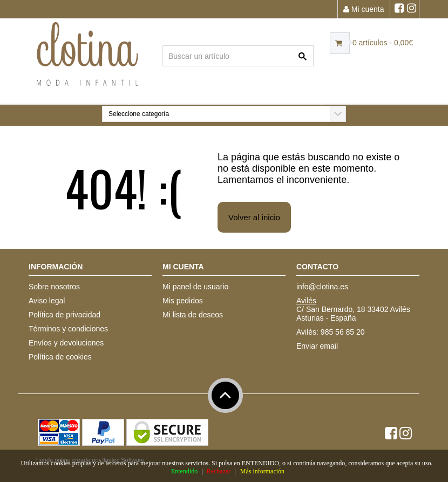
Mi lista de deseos (193, 315)
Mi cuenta (364, 9)
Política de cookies (60, 357)
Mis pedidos (183, 301)
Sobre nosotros (54, 287)
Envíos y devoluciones (66, 343)
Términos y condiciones (68, 329)
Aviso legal (47, 301)
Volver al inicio (254, 217)
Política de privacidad (65, 315)
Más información (262, 471)
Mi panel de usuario (195, 287)
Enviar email (317, 346)
